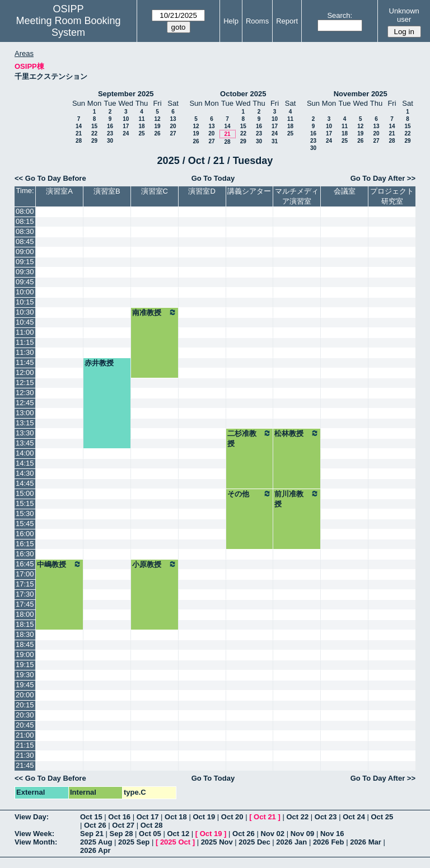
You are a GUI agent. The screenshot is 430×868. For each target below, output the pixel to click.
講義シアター (249, 191)
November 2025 (361, 94)
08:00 (25, 211)
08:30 (25, 231)
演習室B (107, 191)
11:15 (25, 342)
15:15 (25, 503)
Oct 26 (95, 825)
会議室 (345, 191)
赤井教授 (99, 363)
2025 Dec (254, 842)
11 (141, 119)
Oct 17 (148, 817)
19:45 (25, 685)
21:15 (25, 745)
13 (173, 119)
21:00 (25, 735)
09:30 (25, 272)
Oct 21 (265, 817)
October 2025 (243, 94)
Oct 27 (123, 825)
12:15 (25, 383)
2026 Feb (329, 842)
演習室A (59, 191)
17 (126, 126)
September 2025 (126, 94)
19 (157, 126)
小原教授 (155, 564)
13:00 (25, 413)
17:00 (25, 574)
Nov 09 (303, 834)
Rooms (257, 21)
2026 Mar (366, 842)
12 (157, 119)
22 (94, 133)
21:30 (25, 755)
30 (110, 141)
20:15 (25, 705)
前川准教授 (297, 499)
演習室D (202, 191)
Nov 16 (332, 834)
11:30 (25, 352)
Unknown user (404, 15)
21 (79, 133)
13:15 (25, 423)
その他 (250, 494)
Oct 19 (204, 817)
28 (79, 141)
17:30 (25, 594)
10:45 (25, 322)
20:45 (25, 725)
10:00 (25, 292)
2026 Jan (291, 842)
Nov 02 (272, 834)
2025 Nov (217, 842)
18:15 (25, 624)
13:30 (25, 433)
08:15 (25, 221)
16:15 (25, 544)
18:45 (25, 644)
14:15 (25, 463)
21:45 (25, 765)
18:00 (25, 614)
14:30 (25, 473)
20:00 (25, 695)
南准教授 (155, 312)
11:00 (25, 332)
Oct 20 (232, 817)
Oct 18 (176, 817)
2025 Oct (175, 842)
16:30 (25, 554)
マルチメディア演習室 (297, 196)
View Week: (34, 834)
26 (157, 133)
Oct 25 (382, 817)
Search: (340, 15)
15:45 (25, 524)
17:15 (25, 584)
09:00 (25, 252)
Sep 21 (92, 834)
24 (126, 133)
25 (141, 133)
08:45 (25, 241)
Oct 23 (326, 817)
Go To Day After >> (383, 178)
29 (94, 141)
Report (287, 21)
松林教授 (297, 433)
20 (173, 126)
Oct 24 (354, 817)
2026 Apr (95, 850)
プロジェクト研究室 (392, 196)
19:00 (25, 654)
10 (126, 119)
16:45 (25, 564)
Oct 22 (297, 817)
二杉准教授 (250, 438)
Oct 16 (119, 817)
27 (173, 133)
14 (79, 126)
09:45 (25, 282)
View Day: (32, 817)
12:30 (25, 393)
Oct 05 (150, 834)
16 (110, 126)
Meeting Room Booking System (68, 27)
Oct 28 (152, 825)
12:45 (25, 403)
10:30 (25, 312)
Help (231, 21)
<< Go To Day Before (50, 178)
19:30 (25, 675)
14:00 (25, 453)
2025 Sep (134, 842)
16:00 (25, 534)
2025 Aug (96, 842)
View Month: (36, 842)
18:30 (25, 634)
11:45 (25, 362)
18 (141, 126)
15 (94, 126)
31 (275, 141)
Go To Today (213, 178)
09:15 (25, 262)
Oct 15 (91, 817)
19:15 (25, 665)
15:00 (25, 493)
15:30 (25, 513)
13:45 (25, 443)
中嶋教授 (59, 564)
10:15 (25, 302)
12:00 (25, 372)
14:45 (25, 483)
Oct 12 (178, 834)
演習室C (155, 191)
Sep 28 (121, 834)
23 (110, 133)
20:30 (25, 715)
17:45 (25, 604)
